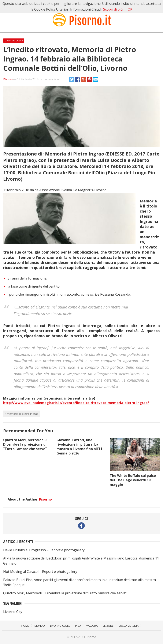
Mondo (40, 626)
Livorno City (13, 612)
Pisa (78, 626)
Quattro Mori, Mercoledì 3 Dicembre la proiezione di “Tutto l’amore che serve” (25, 444)
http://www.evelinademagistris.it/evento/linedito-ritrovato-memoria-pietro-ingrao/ (76, 403)
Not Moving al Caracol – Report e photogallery (40, 572)
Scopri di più (113, 9)
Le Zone (108, 626)
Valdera (92, 626)
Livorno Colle (14, 40)
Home (25, 626)
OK (130, 9)
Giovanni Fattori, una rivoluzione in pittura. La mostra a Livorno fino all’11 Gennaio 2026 (79, 446)
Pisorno (8, 79)
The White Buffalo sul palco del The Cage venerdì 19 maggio (133, 480)
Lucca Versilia (129, 626)
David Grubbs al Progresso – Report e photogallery (44, 550)
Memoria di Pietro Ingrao (23, 414)
